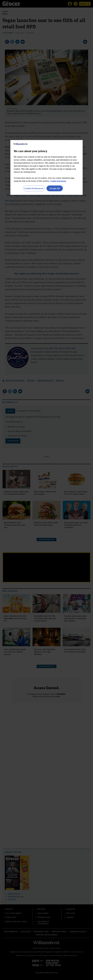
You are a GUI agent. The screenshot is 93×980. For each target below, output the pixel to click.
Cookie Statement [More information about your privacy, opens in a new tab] (58, 181)
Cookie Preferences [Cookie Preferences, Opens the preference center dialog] (34, 188)
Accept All (55, 188)
